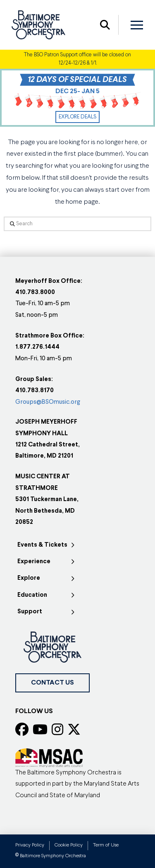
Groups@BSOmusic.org (48, 402)
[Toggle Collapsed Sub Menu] (47, 545)
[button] (105, 25)
